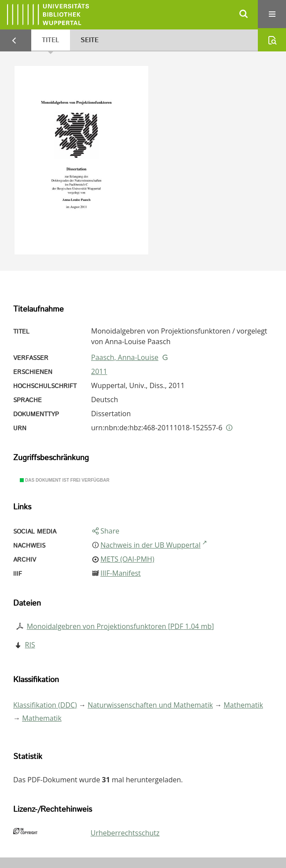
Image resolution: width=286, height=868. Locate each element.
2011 (99, 371)
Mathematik (243, 705)
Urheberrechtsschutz (125, 833)
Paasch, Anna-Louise (125, 357)
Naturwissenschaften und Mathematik (150, 705)
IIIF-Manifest (121, 573)
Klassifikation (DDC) (45, 705)
